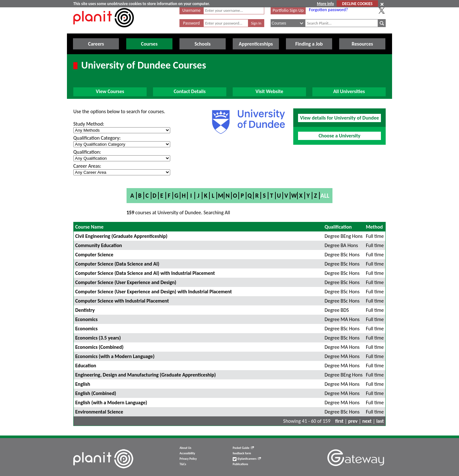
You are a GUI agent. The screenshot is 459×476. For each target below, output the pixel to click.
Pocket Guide (243, 448)
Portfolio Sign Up (288, 10)
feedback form (242, 453)
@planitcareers (247, 459)
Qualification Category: (97, 138)
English (83, 384)
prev (353, 421)
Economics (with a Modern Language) (115, 356)
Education (86, 366)
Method (374, 227)
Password (191, 23)
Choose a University (339, 136)
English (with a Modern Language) (111, 403)
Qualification (338, 227)
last (380, 421)
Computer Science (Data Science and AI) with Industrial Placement (145, 273)
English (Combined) (96, 393)
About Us (185, 448)
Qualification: (87, 152)
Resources (362, 44)
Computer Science (94, 255)
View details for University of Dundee (339, 118)
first (339, 421)
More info (325, 4)
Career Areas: (87, 166)
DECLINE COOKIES (357, 4)
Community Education (99, 245)
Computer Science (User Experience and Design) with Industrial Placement (153, 292)
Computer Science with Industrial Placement (122, 301)
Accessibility (187, 453)
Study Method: (89, 124)
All (325, 196)
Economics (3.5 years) (98, 338)
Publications (240, 464)
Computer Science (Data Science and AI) (117, 264)
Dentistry (85, 310)
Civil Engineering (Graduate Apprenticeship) (121, 236)
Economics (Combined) (99, 347)
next (367, 421)
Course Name (89, 227)
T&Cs (183, 464)
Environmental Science (99, 412)
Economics (86, 319)
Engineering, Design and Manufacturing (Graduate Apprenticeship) (146, 375)
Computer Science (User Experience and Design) (126, 282)
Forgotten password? (328, 10)
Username (191, 10)
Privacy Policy (188, 459)
